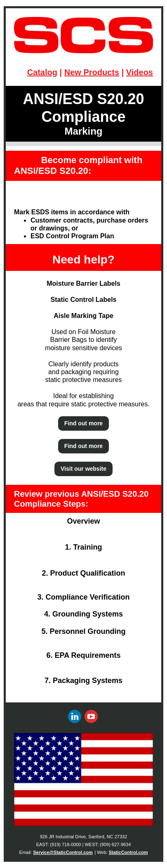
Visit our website (83, 469)
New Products (92, 72)
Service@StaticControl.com (63, 852)
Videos (140, 72)
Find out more (83, 423)
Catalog (42, 72)
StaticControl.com (128, 852)
